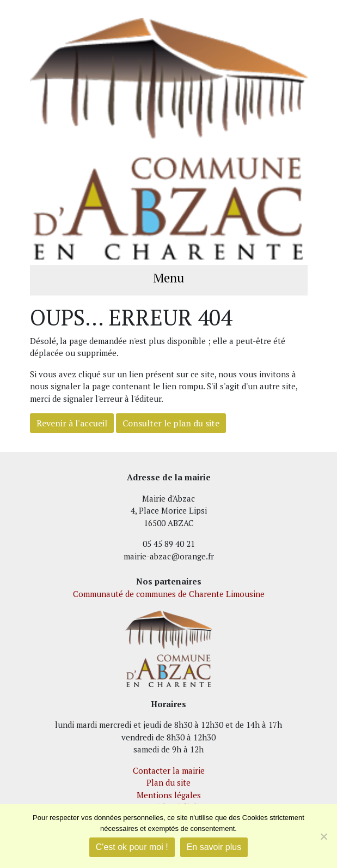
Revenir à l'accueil (72, 423)
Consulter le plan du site (171, 423)
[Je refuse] (323, 836)
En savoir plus (214, 847)
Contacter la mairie (169, 770)
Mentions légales (169, 795)
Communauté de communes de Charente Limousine (169, 594)
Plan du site (168, 782)
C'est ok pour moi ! (132, 847)
